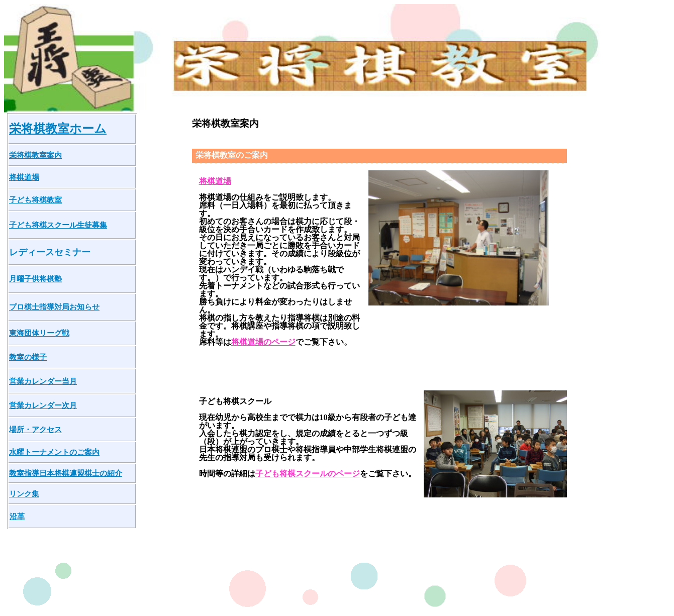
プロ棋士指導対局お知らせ (54, 307)
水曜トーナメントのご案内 (54, 452)
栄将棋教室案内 (35, 155)
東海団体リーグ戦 (39, 333)
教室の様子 (28, 357)
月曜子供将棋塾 (35, 279)
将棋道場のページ (263, 342)
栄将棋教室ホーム (58, 129)
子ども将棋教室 (35, 200)
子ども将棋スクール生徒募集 (58, 225)
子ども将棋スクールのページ (308, 474)
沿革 (17, 516)
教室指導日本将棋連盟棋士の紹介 (66, 473)
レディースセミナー (50, 252)
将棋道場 (24, 177)
